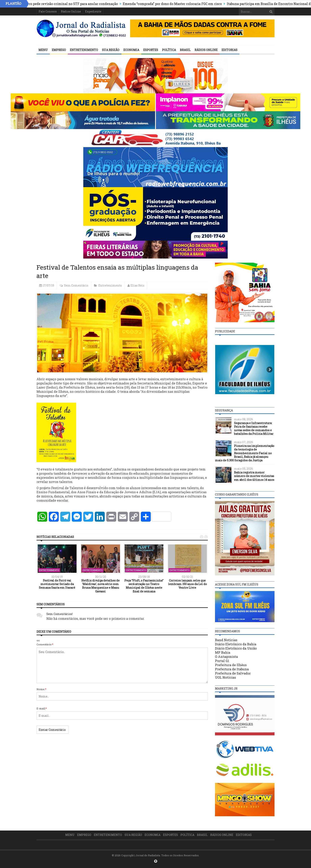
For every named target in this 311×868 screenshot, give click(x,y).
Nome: (41, 689)
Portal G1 (222, 661)
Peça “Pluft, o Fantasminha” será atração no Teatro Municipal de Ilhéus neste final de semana (144, 586)
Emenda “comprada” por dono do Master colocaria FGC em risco (176, 4)
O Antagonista (226, 657)
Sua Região (111, 50)
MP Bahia (223, 652)
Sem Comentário (76, 285)
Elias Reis (137, 285)
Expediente (93, 11)
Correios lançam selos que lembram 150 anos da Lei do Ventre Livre (187, 584)
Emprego (59, 50)
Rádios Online (71, 11)
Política (169, 50)
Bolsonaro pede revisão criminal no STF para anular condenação (71, 4)
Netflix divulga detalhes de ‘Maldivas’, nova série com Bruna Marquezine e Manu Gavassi (100, 586)
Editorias (229, 50)
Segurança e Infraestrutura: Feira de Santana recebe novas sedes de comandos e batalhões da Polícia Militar (254, 428)
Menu (43, 50)
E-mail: (42, 708)
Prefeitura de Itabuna (232, 669)
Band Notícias (226, 640)
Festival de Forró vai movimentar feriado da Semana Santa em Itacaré (57, 584)
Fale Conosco (48, 11)
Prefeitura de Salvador (233, 673)
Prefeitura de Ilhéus (231, 665)
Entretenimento (84, 50)
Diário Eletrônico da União (236, 648)
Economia (131, 50)
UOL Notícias (225, 677)
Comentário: (45, 644)
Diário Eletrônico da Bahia (236, 644)
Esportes (151, 50)
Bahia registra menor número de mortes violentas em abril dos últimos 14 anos (254, 476)
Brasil (185, 50)
